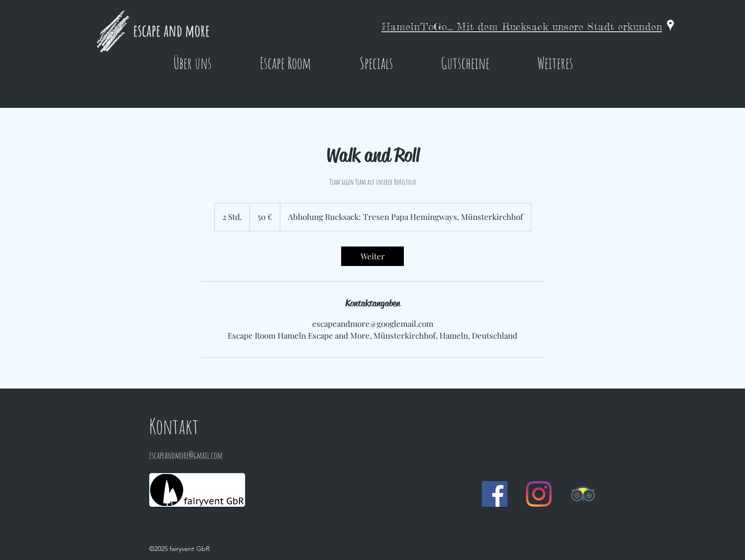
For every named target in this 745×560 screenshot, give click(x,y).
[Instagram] (539, 494)
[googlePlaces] (670, 25)
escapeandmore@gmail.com (186, 455)
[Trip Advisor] (583, 494)
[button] (192, 63)
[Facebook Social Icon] (495, 494)
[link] (372, 256)
